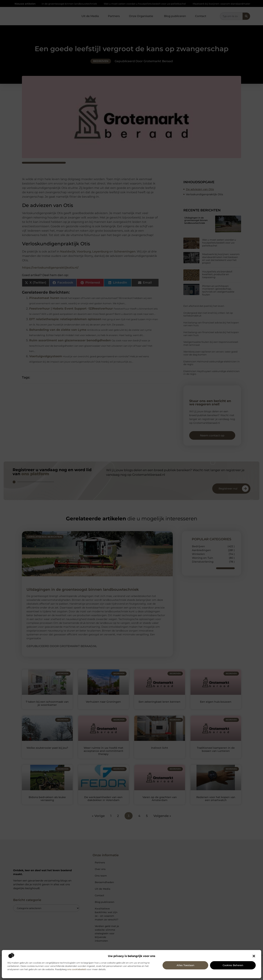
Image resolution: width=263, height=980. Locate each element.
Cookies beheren (233, 965)
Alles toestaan (185, 965)
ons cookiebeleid (77, 969)
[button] (254, 956)
